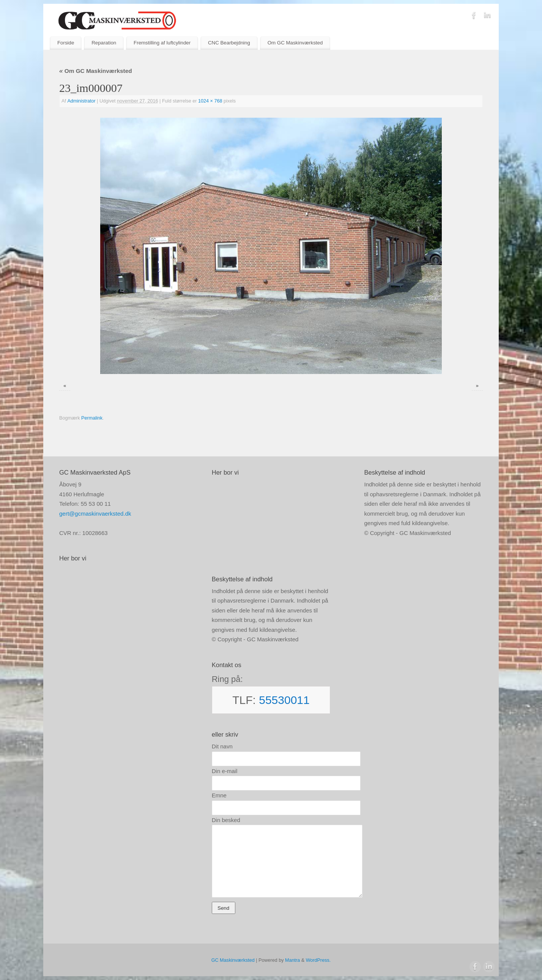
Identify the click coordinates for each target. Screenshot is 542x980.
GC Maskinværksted (233, 960)
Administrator (81, 101)
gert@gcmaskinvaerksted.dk (95, 514)
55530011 (284, 700)
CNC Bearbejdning (229, 43)
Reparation (104, 43)
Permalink (92, 418)
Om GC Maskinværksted (295, 43)
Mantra (292, 960)
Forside (66, 43)
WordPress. (318, 960)
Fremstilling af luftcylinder (162, 43)
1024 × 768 (210, 101)
